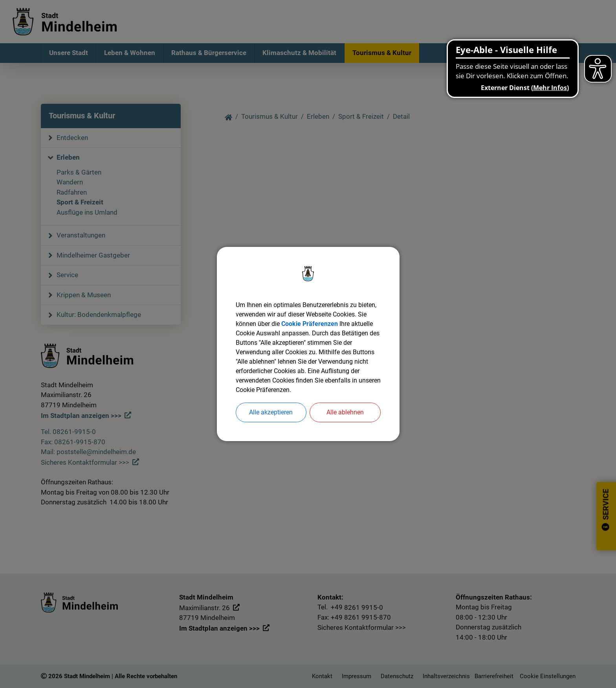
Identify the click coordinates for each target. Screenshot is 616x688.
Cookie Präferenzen (310, 324)
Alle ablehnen (345, 412)
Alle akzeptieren (271, 412)
